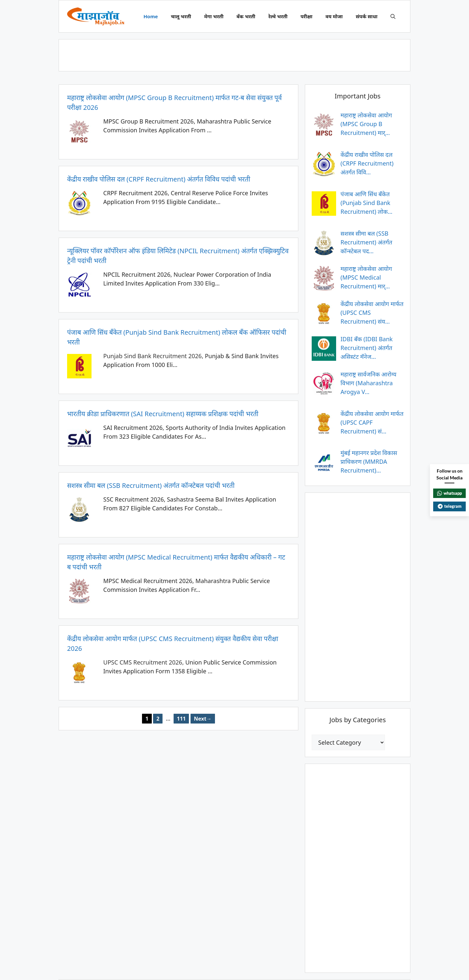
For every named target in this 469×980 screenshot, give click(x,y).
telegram (450, 506)
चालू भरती (181, 16)
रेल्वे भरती (278, 16)
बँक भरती (246, 16)
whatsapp (449, 493)
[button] (393, 16)
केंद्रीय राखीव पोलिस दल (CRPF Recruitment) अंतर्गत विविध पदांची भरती (159, 179)
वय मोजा (334, 16)
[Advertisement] (234, 54)
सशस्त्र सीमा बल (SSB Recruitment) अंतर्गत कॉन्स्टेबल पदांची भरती (151, 485)
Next (203, 719)
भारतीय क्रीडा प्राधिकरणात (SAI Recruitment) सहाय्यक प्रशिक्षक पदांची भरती (163, 414)
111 (183, 718)
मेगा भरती (214, 16)
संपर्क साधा (367, 16)
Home (150, 16)
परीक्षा (307, 16)
